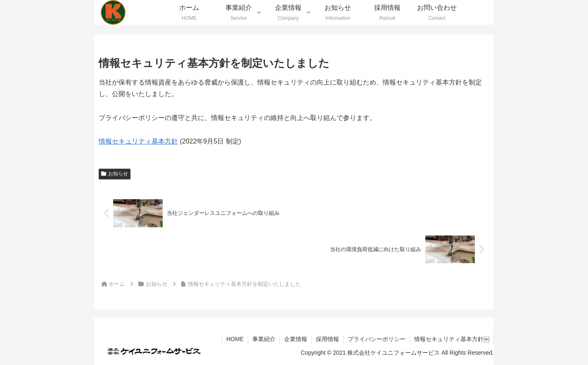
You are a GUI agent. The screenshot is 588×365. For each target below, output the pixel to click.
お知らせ (115, 174)
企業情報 (296, 339)
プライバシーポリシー (377, 339)
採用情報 (327, 339)
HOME (235, 339)
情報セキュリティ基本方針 (138, 141)
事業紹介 (264, 339)
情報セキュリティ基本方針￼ (452, 339)
